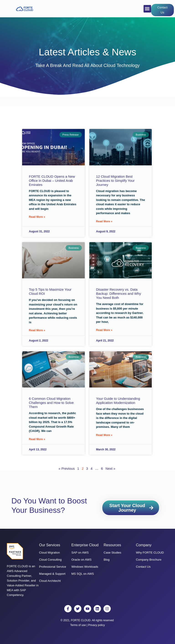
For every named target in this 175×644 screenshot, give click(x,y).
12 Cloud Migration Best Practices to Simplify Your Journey (115, 181)
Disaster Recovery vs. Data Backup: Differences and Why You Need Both (119, 294)
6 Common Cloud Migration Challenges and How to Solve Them (51, 402)
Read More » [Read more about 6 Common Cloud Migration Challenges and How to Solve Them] (37, 439)
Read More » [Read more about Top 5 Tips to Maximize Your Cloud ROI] (37, 330)
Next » (110, 468)
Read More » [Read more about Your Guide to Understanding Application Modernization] (104, 435)
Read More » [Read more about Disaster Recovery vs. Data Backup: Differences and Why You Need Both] (104, 330)
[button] (147, 9)
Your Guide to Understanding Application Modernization (118, 400)
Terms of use (78, 625)
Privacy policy (97, 625)
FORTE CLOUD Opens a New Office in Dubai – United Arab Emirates (52, 181)
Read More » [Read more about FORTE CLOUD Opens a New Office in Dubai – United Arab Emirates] (37, 217)
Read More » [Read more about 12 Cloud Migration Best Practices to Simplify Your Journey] (104, 221)
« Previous (67, 468)
